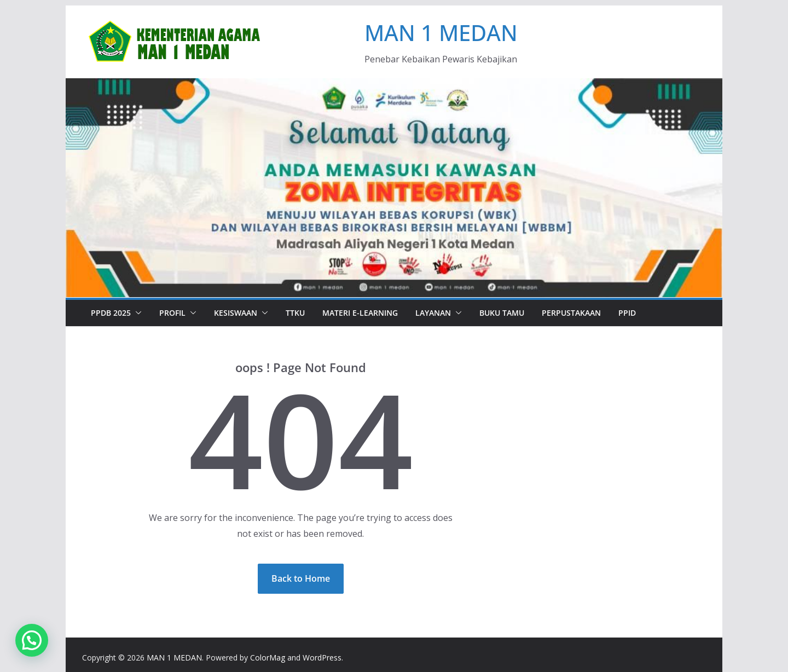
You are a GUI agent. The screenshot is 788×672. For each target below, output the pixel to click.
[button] (136, 313)
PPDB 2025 (111, 313)
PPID (627, 313)
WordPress (322, 657)
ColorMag (268, 657)
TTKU (295, 313)
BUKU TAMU (502, 313)
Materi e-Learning (360, 313)
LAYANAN (433, 313)
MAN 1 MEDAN (441, 33)
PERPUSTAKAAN (571, 313)
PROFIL (172, 313)
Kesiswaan (236, 313)
